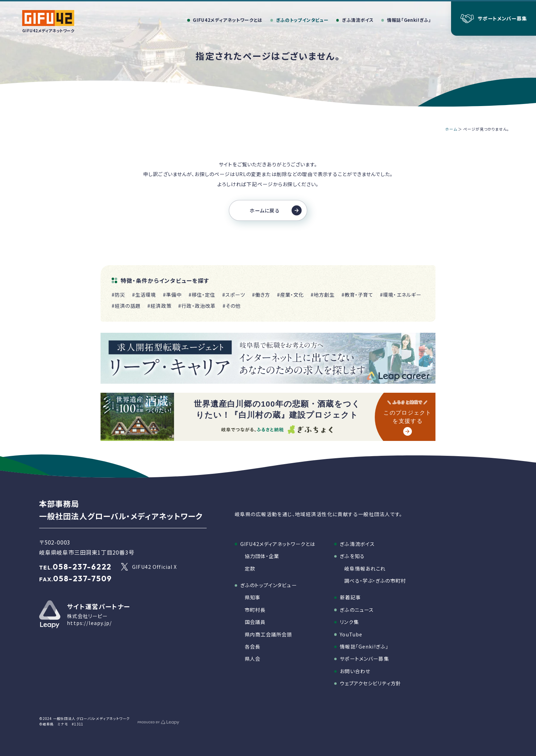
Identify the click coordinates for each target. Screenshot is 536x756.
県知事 (253, 597)
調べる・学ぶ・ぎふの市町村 (375, 581)
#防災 (118, 295)
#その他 (232, 306)
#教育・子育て (357, 295)
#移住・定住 (202, 295)
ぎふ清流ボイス (357, 544)
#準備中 (172, 295)
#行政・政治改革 (197, 306)
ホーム (451, 129)
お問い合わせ (355, 671)
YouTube (351, 634)
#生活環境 (144, 295)
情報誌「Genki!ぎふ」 (364, 646)
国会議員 (255, 622)
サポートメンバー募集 (364, 659)
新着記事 (350, 597)
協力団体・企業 (262, 556)
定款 (250, 568)
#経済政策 (159, 306)
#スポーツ (234, 295)
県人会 (253, 659)
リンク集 (349, 622)
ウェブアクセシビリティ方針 (370, 683)
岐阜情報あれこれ (365, 568)
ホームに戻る (276, 210)
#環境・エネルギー (401, 295)
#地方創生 (323, 295)
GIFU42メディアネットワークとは (278, 544)
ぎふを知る (352, 556)
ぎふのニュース (357, 610)
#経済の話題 (126, 306)
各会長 (253, 646)
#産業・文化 (291, 295)
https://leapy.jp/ (89, 623)
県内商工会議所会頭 (268, 634)
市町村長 (255, 610)
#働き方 (261, 295)
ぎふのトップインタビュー (269, 585)
